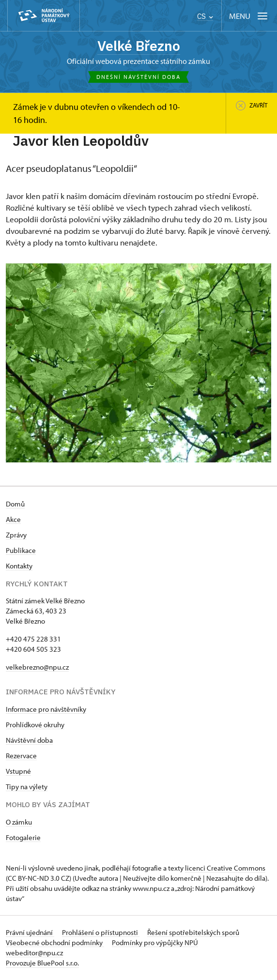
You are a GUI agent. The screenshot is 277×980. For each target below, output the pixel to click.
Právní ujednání (30, 933)
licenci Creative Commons (225, 868)
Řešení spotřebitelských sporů (193, 933)
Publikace (21, 551)
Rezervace (21, 756)
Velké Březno (139, 46)
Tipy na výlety (27, 787)
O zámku (19, 822)
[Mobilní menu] (249, 16)
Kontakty (19, 566)
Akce (13, 520)
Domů (15, 504)
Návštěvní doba (29, 741)
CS (205, 16)
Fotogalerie (23, 838)
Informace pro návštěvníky (46, 710)
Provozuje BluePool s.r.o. (42, 963)
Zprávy (16, 535)
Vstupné (18, 772)
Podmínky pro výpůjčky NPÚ (155, 943)
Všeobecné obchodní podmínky (55, 943)
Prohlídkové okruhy (35, 725)
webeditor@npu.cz (34, 953)
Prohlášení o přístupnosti (101, 933)
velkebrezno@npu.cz (37, 667)
